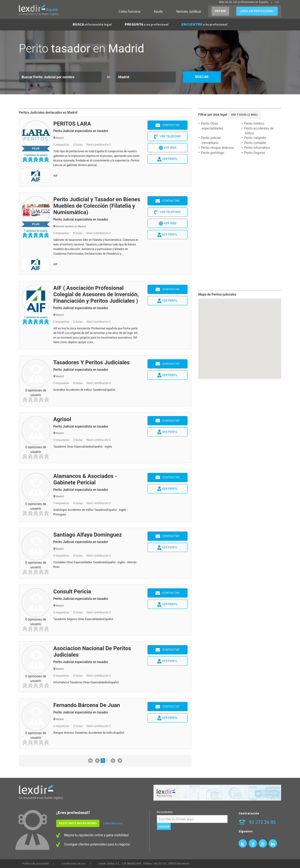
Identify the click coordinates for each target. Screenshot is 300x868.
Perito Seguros (255, 153)
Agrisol (62, 419)
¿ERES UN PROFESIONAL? (257, 11)
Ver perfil (167, 159)
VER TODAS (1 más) (244, 115)
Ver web (167, 148)
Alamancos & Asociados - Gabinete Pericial (85, 479)
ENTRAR (220, 11)
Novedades (165, 812)
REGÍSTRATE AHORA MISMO (78, 823)
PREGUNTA (147, 24)
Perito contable (255, 143)
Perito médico (254, 124)
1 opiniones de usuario (36, 155)
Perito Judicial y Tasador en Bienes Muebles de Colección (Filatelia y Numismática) (97, 206)
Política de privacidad (35, 864)
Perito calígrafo (255, 138)
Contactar (167, 125)
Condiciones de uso (74, 864)
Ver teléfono (167, 137)
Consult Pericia (72, 592)
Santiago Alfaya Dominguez (88, 535)
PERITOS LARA (72, 124)
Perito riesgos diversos (217, 148)
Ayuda (158, 11)
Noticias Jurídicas (189, 11)
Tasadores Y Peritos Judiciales (92, 362)
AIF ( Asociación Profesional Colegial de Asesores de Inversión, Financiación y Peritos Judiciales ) (96, 294)
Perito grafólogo (213, 153)
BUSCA (92, 24)
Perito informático (257, 148)
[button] (257, 331)
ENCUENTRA (204, 24)
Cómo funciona (130, 11)
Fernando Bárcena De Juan (87, 705)
